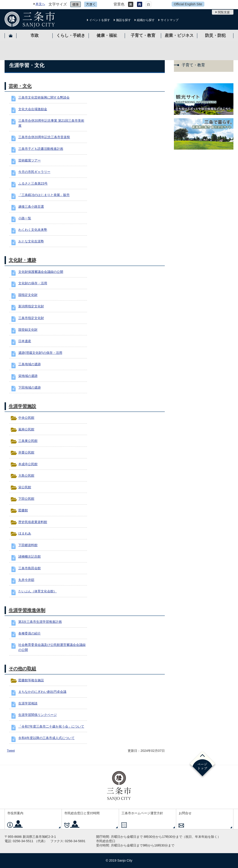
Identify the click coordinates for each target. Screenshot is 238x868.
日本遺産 (25, 341)
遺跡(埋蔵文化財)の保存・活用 (40, 353)
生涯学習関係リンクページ (38, 715)
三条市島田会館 (30, 568)
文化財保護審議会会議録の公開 (41, 272)
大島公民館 (26, 476)
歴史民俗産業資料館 (33, 522)
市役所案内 (15, 813)
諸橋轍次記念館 (30, 556)
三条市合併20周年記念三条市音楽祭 (44, 137)
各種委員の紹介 (30, 633)
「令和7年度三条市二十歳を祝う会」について (51, 726)
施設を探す (123, 20)
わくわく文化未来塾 (33, 230)
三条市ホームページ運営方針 (142, 813)
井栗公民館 (26, 452)
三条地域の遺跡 (30, 364)
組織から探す (146, 20)
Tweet (11, 751)
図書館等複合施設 (31, 680)
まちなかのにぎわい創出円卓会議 (42, 692)
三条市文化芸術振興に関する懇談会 (44, 97)
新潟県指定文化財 (31, 306)
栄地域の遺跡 (28, 376)
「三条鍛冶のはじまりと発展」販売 (44, 195)
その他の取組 (22, 669)
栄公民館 (25, 487)
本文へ (40, 4)
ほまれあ (25, 533)
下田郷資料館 (28, 545)
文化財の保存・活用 (33, 283)
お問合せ (185, 813)
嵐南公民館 (26, 429)
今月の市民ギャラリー (34, 172)
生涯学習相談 (28, 703)
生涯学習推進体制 (27, 610)
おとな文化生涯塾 (31, 241)
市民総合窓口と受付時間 (82, 813)
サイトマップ (170, 20)
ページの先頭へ (202, 765)
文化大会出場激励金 (33, 109)
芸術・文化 (20, 86)
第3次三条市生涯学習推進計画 (40, 622)
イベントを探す (100, 20)
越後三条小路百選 (31, 207)
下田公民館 (26, 499)
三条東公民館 (28, 441)
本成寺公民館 (28, 464)
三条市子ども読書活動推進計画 (41, 149)
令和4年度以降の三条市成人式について (46, 738)
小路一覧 (25, 218)
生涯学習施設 (22, 406)
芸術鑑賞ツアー (30, 160)
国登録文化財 (28, 330)
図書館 (23, 510)
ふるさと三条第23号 (33, 183)
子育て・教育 (193, 65)
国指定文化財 (28, 295)
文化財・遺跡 (22, 260)
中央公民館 (26, 418)
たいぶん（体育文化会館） (38, 591)
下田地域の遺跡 (30, 387)
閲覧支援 (224, 12)
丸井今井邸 (26, 580)
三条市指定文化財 (31, 318)
